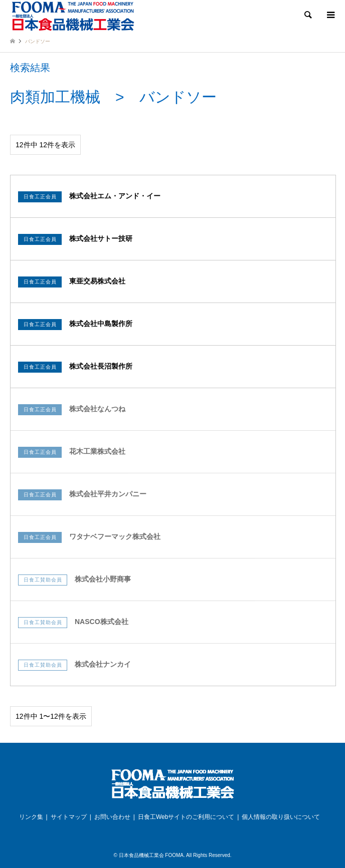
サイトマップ (69, 817)
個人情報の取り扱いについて (281, 817)
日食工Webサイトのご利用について (186, 817)
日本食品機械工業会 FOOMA (151, 855)
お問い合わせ (112, 817)
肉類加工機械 (55, 97)
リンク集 (31, 817)
